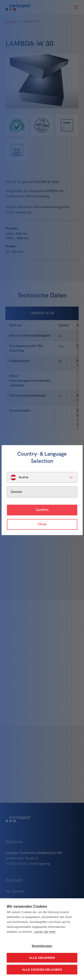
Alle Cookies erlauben (42, 970)
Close (42, 524)
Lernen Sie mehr (45, 932)
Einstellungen (42, 946)
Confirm (42, 510)
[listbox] (42, 477)
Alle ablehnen (42, 958)
